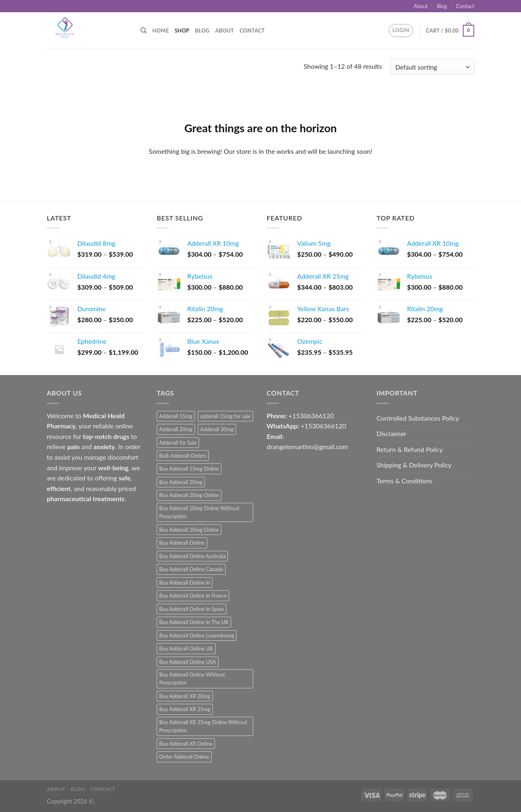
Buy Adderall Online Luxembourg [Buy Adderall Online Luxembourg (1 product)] (197, 635)
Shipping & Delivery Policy (414, 465)
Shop (182, 31)
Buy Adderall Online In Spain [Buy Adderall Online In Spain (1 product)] (192, 609)
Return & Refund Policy (410, 449)
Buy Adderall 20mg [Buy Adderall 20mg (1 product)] (181, 482)
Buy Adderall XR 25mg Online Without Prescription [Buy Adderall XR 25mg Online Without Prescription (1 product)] (203, 726)
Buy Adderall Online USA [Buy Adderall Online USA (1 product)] (188, 662)
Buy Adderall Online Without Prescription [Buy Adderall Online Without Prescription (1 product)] (192, 679)
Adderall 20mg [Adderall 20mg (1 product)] (176, 429)
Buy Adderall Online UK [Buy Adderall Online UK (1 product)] (186, 648)
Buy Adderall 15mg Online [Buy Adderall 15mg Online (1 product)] (189, 469)
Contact (465, 6)
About (421, 6)
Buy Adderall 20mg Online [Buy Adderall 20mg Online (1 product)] (189, 495)
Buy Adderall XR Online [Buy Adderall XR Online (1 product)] (186, 744)
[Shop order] (432, 67)
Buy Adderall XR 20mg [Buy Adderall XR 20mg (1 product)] (185, 696)
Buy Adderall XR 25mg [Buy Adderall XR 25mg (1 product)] (185, 709)
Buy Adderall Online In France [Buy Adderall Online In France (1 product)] (193, 596)
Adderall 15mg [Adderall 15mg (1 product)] (176, 416)
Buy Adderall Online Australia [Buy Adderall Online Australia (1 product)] (192, 556)
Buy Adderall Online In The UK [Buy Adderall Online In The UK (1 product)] (194, 622)
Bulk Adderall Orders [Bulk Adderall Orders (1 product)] (183, 456)
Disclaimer (391, 433)
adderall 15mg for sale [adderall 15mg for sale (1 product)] (225, 416)
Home (161, 31)
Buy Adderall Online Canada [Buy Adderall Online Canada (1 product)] (191, 569)
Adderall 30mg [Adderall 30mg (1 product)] (217, 429)
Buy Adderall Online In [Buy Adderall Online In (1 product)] (185, 583)
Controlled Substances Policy (418, 418)
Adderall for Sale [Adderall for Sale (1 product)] (178, 443)
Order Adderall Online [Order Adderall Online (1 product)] (184, 757)
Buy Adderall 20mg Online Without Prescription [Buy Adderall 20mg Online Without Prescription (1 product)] (199, 512)
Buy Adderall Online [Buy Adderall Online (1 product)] (182, 543)
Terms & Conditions (405, 481)
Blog (442, 6)
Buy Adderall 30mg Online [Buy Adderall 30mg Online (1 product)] (189, 530)
